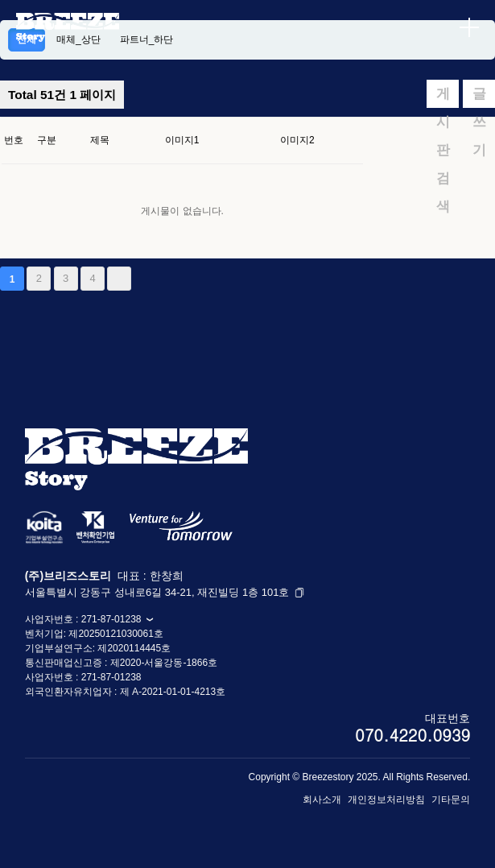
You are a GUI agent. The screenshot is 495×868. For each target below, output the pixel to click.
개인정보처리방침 (386, 800)
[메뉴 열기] (469, 27)
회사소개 (322, 800)
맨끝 (119, 279)
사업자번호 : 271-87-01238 (89, 619)
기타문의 (451, 800)
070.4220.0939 (412, 735)
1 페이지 (62, 95)
